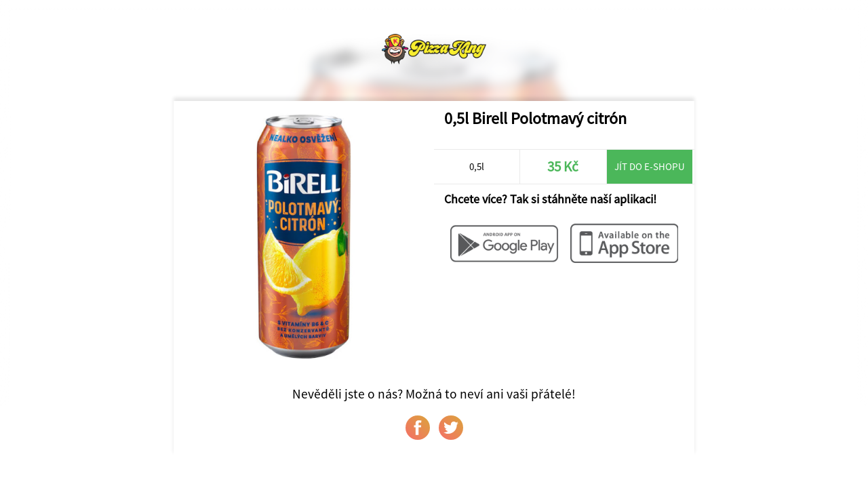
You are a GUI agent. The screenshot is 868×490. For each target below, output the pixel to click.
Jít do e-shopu (650, 166)
